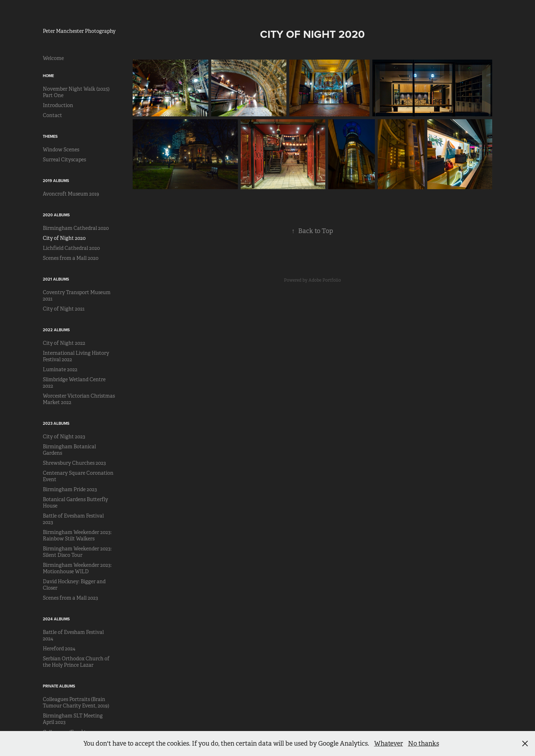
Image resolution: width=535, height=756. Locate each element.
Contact (52, 115)
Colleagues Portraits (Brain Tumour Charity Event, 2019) (76, 702)
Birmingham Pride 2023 (70, 489)
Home (48, 76)
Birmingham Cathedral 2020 (76, 228)
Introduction (58, 105)
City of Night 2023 (64, 437)
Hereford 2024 (59, 649)
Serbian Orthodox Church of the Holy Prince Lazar (76, 662)
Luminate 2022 (60, 369)
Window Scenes (61, 150)
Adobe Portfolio (325, 280)
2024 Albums (56, 619)
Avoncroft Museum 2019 (71, 194)
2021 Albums (56, 279)
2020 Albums (56, 215)
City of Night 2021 (64, 309)
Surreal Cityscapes (64, 160)
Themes (50, 136)
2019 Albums (56, 181)
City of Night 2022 (64, 343)
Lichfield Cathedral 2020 (71, 248)
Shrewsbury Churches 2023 (74, 463)
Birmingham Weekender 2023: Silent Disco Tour (77, 552)
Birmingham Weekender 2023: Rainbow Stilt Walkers (77, 535)
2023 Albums (56, 423)
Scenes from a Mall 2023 (70, 598)
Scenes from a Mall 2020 (71, 258)
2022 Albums (56, 330)
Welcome (53, 58)
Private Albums (59, 686)
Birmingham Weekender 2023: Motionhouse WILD (77, 568)
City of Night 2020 (64, 238)
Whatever (389, 744)
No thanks (424, 744)
